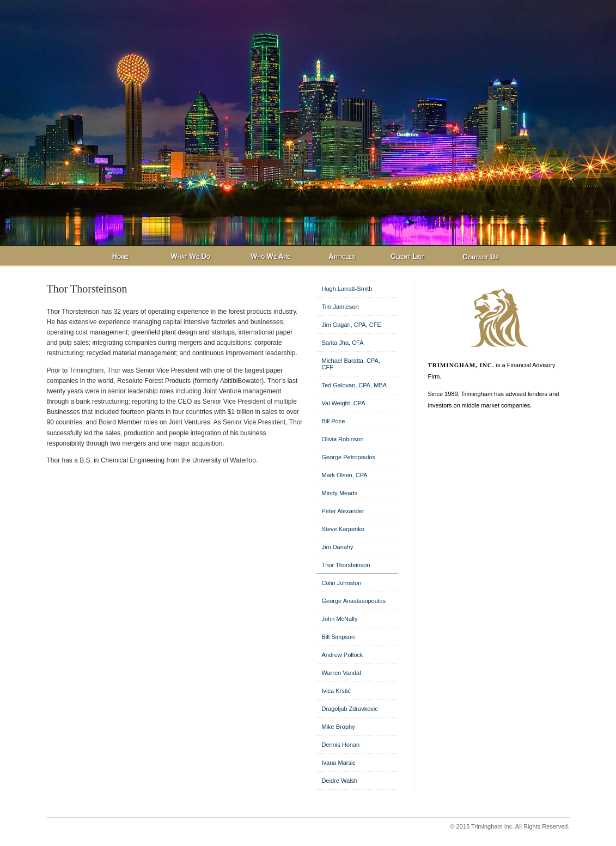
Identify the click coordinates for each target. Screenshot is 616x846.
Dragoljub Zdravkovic (350, 709)
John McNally (340, 619)
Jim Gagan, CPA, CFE (352, 325)
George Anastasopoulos (354, 601)
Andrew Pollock (343, 655)
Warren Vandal (341, 673)
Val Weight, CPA (344, 403)
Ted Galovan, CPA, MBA (355, 385)
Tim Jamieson (340, 307)
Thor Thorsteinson (346, 565)
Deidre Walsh (340, 781)
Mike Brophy (339, 727)
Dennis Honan (341, 745)
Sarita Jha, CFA (343, 343)
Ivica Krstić (336, 691)
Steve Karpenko (343, 529)
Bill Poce (334, 421)
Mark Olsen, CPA (345, 475)
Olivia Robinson (343, 439)
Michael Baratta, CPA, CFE (351, 364)
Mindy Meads (340, 493)
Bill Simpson (339, 637)
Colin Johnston (342, 583)
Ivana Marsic (339, 763)
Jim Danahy (338, 547)
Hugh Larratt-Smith (347, 289)
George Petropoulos (349, 457)
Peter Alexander (343, 511)
